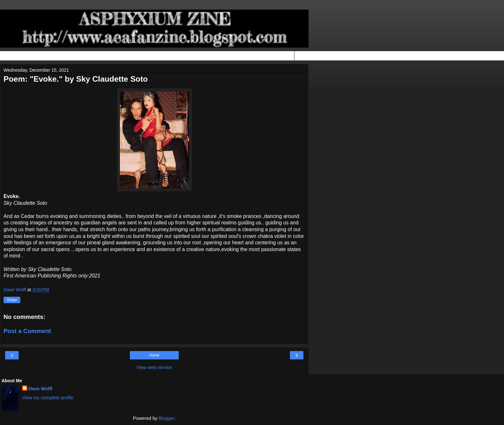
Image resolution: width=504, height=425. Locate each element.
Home (154, 355)
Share (12, 300)
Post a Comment (27, 331)
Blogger (167, 418)
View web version (154, 367)
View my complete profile (48, 398)
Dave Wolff (40, 389)
